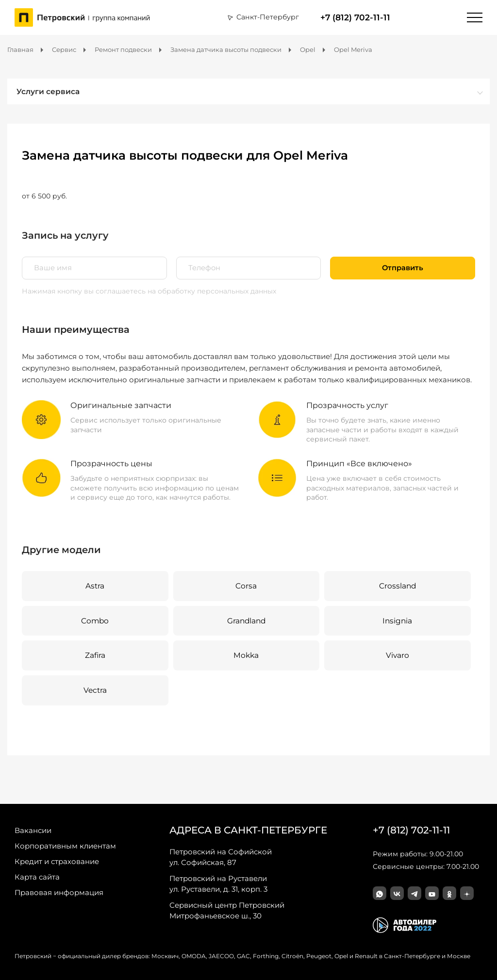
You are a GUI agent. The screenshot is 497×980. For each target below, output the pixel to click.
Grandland (246, 621)
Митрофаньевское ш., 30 (227, 910)
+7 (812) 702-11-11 (355, 17)
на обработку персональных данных (212, 291)
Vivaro (398, 655)
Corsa (246, 586)
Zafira (95, 655)
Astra (95, 586)
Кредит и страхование (57, 861)
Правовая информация (59, 892)
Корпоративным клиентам (65, 846)
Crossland (398, 586)
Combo (95, 621)
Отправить (403, 268)
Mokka (246, 655)
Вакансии (33, 830)
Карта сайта (37, 877)
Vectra (95, 690)
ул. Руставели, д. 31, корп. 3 (218, 883)
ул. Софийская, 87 (221, 857)
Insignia (397, 621)
